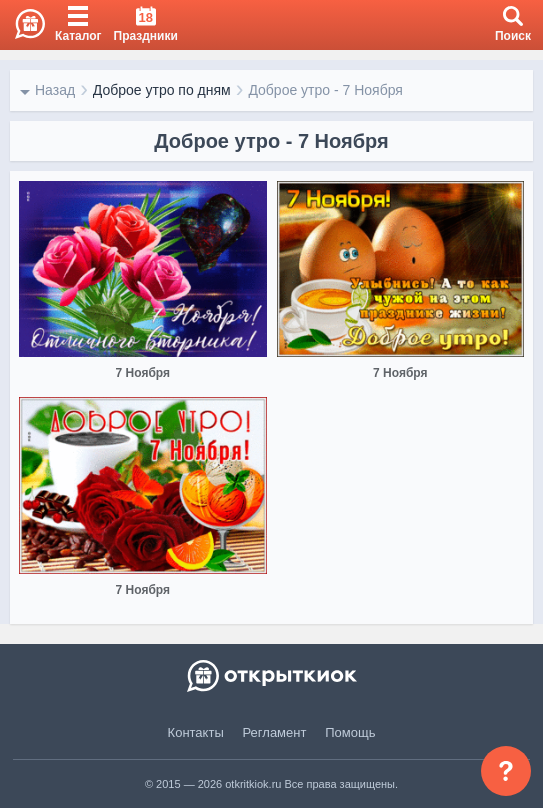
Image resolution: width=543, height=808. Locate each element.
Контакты (196, 732)
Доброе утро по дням (162, 90)
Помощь (350, 732)
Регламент (275, 732)
